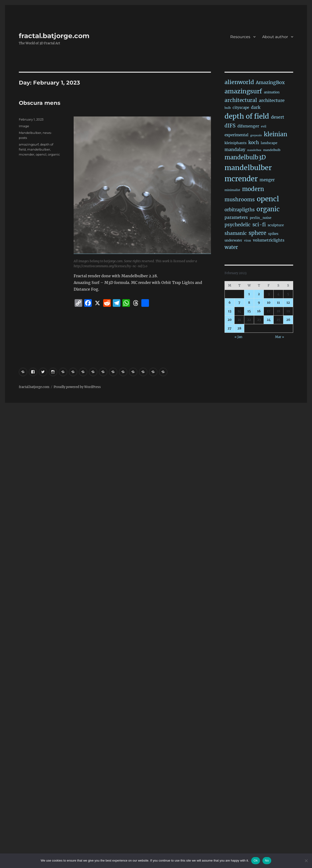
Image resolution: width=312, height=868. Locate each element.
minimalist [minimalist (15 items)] (232, 190)
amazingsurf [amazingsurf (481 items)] (243, 91)
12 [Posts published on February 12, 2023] (288, 303)
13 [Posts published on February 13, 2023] (230, 311)
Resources (240, 37)
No (267, 860)
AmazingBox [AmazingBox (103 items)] (270, 82)
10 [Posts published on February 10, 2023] (269, 303)
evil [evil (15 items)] (264, 126)
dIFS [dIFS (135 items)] (230, 126)
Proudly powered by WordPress (77, 387)
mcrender (27, 154)
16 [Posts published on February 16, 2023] (259, 311)
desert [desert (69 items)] (278, 117)
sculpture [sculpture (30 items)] (276, 225)
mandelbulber (39, 149)
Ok (256, 860)
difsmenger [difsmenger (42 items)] (248, 126)
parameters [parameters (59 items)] (236, 217)
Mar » (280, 337)
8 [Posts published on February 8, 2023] (249, 303)
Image (24, 126)
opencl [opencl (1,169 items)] (268, 199)
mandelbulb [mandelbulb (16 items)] (272, 150)
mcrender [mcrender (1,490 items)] (241, 179)
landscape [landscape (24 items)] (269, 143)
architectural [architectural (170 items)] (241, 100)
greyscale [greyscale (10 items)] (256, 135)
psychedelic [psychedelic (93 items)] (238, 225)
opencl (41, 154)
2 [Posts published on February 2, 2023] (259, 294)
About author (275, 37)
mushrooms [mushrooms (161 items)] (240, 199)
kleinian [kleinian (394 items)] (276, 134)
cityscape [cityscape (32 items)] (241, 108)
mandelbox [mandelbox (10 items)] (254, 150)
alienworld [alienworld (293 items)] (239, 82)
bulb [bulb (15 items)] (228, 108)
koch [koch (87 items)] (254, 143)
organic (54, 154)
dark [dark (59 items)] (256, 107)
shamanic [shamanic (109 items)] (236, 233)
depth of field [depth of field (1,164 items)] (247, 116)
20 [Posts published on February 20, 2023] (230, 320)
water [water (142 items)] (231, 247)
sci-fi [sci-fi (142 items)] (259, 225)
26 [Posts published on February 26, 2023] (288, 320)
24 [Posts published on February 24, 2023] (269, 320)
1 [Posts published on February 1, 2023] (249, 294)
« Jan (238, 337)
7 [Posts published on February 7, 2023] (239, 303)
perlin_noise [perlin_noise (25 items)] (261, 218)
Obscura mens (40, 103)
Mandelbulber (30, 133)
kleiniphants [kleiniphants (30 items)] (235, 143)
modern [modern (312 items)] (253, 189)
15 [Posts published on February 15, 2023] (249, 311)
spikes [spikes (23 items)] (273, 234)
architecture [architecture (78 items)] (272, 100)
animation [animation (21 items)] (272, 92)
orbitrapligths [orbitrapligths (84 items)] (240, 210)
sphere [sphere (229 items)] (257, 233)
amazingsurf (29, 144)
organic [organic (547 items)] (268, 209)
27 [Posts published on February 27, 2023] (230, 328)
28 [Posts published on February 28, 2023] (239, 328)
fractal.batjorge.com (54, 36)
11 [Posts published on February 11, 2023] (278, 303)
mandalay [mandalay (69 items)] (235, 150)
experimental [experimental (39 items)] (236, 135)
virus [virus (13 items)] (248, 241)
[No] (306, 861)
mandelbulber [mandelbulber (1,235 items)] (248, 168)
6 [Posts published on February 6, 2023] (230, 303)
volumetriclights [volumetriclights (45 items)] (269, 240)
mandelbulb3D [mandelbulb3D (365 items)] (245, 157)
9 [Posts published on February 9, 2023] (259, 303)
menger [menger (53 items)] (267, 180)
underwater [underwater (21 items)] (233, 240)
